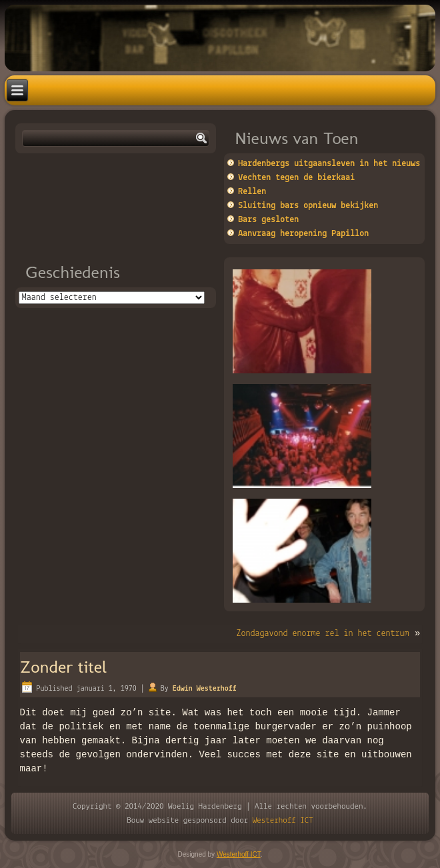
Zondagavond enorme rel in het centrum (323, 634)
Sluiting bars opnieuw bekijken (308, 206)
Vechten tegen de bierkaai (296, 178)
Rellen (252, 192)
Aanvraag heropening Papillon (303, 234)
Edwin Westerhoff (205, 689)
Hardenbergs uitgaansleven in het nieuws (329, 164)
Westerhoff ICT (283, 820)
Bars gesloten (268, 220)
